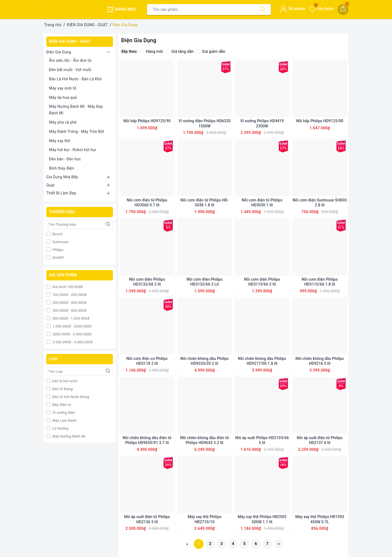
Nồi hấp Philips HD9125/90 (147, 121)
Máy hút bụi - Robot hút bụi (73, 150)
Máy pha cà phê (63, 122)
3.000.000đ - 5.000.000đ (72, 342)
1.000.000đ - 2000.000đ (71, 326)
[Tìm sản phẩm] (201, 10)
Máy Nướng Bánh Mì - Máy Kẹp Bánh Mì (76, 110)
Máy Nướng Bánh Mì (68, 436)
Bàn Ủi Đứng (62, 389)
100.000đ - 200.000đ (69, 295)
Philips (57, 250)
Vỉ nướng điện (63, 413)
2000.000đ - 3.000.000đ (71, 334)
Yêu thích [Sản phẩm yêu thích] (321, 9)
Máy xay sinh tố (63, 88)
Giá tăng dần (180, 51)
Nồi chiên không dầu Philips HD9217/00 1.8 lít (262, 361)
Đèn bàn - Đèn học (65, 159)
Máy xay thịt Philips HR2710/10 (204, 519)
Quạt (50, 185)
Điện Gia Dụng (59, 52)
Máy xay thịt (60, 141)
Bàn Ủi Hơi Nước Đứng (70, 397)
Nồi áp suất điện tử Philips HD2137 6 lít (320, 440)
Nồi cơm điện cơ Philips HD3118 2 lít (147, 361)
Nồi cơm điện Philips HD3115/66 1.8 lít (320, 282)
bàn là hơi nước (65, 381)
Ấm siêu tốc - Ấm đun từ (70, 60)
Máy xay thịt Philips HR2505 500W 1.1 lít (262, 519)
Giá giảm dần (211, 51)
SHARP (58, 258)
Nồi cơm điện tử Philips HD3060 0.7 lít (147, 203)
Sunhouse (60, 242)
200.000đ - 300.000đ (69, 303)
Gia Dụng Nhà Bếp (62, 177)
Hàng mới (151, 51)
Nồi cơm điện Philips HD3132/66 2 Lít (204, 282)
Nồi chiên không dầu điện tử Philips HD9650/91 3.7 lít (147, 440)
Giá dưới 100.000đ (67, 287)
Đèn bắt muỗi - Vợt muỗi (70, 70)
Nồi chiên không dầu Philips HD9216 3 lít (320, 361)
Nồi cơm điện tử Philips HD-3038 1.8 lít (205, 203)
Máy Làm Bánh (64, 420)
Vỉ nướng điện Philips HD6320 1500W (205, 123)
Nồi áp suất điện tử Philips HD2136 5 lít (147, 519)
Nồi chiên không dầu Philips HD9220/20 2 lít (205, 361)
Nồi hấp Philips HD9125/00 (320, 121)
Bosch (57, 234)
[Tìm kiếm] (262, 10)
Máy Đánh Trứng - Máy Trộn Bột (77, 131)
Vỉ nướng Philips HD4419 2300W (262, 123)
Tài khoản (293, 9)
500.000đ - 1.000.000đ (71, 318)
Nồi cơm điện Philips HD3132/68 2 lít (147, 282)
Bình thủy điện (62, 168)
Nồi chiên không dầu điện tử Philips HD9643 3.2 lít (205, 440)
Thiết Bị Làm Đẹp (61, 193)
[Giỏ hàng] (343, 10)
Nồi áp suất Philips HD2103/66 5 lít (262, 440)
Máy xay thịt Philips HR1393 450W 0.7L (320, 519)
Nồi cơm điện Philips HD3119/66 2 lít (262, 282)
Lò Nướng (60, 428)
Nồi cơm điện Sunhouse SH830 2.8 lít (320, 203)
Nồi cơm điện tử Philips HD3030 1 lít (262, 203)
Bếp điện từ (61, 405)
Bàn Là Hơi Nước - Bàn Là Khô (75, 79)
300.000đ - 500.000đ (69, 310)
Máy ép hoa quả (63, 97)
